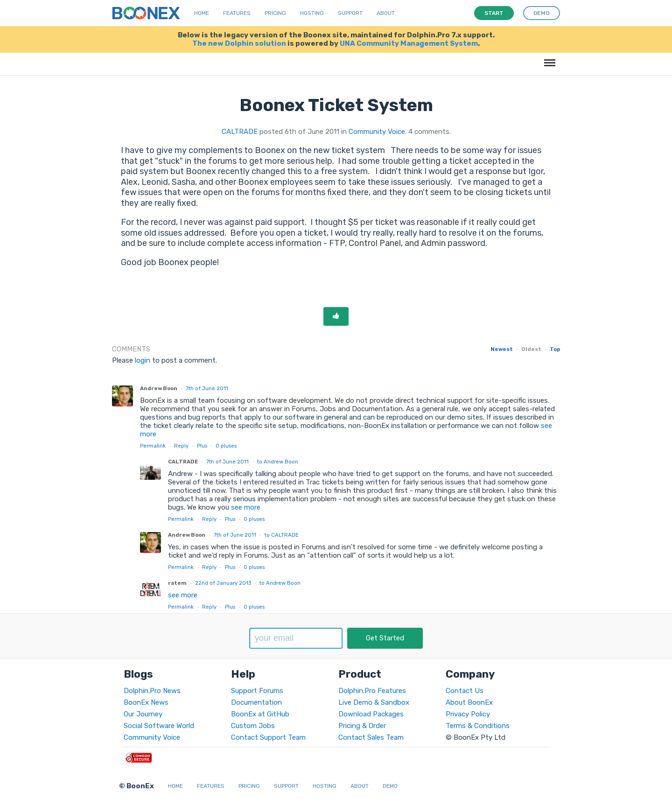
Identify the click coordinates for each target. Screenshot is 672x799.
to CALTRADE (282, 535)
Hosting (312, 13)
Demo (390, 786)
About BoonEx (469, 702)
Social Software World (159, 726)
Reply (181, 446)
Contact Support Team (268, 737)
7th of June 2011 (207, 388)
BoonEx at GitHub (260, 714)
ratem (177, 583)
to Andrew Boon (278, 462)
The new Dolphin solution (239, 43)
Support (350, 13)
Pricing (275, 13)
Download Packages (371, 714)
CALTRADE (240, 132)
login (143, 360)
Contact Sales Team (371, 737)
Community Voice (377, 132)
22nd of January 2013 (223, 583)
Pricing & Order (362, 726)
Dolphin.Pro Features (372, 691)
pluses (226, 446)
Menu (548, 58)
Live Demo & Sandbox (374, 702)
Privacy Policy (468, 714)
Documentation (256, 702)
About (386, 13)
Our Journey (143, 714)
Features (237, 13)
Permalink (153, 446)
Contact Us (465, 691)
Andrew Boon (159, 388)
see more (245, 507)
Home (202, 13)
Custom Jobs (253, 726)
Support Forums (257, 691)
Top (555, 349)
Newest (502, 349)
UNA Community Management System (409, 43)
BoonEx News (146, 702)
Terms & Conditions (478, 726)
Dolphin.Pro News (152, 691)
